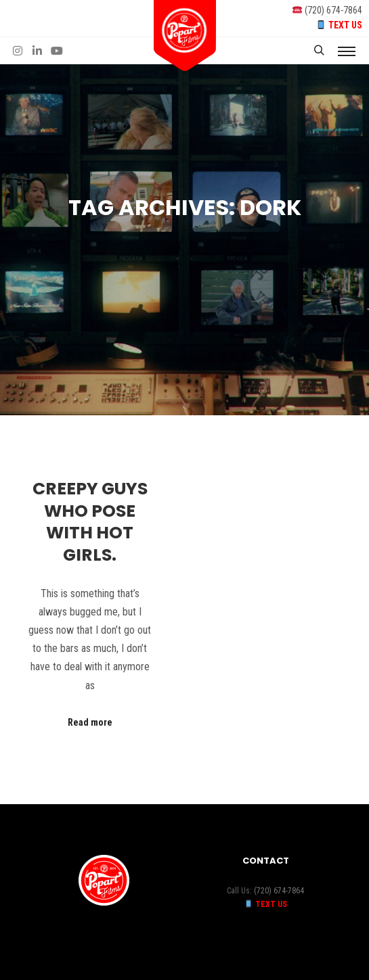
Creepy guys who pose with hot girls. (90, 522)
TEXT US (345, 25)
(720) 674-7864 (333, 10)
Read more (90, 722)
